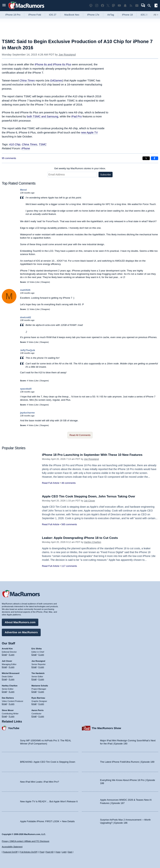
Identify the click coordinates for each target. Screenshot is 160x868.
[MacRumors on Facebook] (103, 6)
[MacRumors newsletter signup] (137, 6)
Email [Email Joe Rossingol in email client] (34, 667)
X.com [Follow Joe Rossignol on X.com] (41, 667)
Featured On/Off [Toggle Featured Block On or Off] (10, 852)
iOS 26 (144, 15)
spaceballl (26, 389)
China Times (27, 80)
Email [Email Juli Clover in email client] (4, 667)
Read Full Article (51, 483)
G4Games (56, 80)
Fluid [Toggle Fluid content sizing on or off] (42, 852)
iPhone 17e (93, 15)
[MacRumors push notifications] (125, 6)
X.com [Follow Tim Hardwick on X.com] (41, 679)
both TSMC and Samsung (43, 116)
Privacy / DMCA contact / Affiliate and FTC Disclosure (26, 841)
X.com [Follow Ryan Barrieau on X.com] (41, 704)
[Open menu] (4, 6)
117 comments (69, 566)
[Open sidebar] (156, 6)
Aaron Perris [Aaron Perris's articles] (38, 710)
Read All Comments (80, 435)
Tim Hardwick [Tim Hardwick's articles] (38, 673)
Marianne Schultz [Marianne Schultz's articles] (40, 686)
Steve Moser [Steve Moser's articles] (8, 710)
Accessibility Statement (12, 847)
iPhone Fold (35, 15)
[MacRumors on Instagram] (97, 6)
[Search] (150, 6)
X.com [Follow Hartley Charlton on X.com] (12, 692)
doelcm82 (26, 317)
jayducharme (27, 413)
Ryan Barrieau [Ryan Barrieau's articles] (38, 698)
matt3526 (25, 290)
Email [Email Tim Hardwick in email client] (34, 679)
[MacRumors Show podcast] (91, 6)
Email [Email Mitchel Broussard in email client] (4, 679)
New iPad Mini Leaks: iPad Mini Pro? (39, 782)
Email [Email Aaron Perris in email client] (34, 716)
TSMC (43, 144)
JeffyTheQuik (28, 350)
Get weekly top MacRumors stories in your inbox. (80, 168)
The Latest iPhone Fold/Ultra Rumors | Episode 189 (127, 762)
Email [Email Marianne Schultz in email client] (34, 692)
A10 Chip (15, 144)
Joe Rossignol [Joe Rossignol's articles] (38, 661)
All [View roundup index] (156, 15)
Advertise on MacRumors (21, 632)
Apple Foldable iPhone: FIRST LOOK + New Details (47, 821)
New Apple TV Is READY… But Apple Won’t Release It (49, 801)
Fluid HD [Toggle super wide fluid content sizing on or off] (50, 852)
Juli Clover (89, 501)
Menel (23, 190)
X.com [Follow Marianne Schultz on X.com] (41, 692)
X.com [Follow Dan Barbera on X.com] (12, 704)
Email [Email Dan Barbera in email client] (4, 704)
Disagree (45, 282)
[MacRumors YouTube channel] (119, 6)
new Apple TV (89, 132)
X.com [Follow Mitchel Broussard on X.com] (12, 679)
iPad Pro (77, 116)
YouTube (14, 728)
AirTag (111, 15)
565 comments (69, 524)
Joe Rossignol (67, 54)
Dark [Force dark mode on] (70, 852)
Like (38, 282)
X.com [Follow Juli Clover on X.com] (12, 667)
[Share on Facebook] (155, 158)
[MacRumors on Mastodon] (113, 6)
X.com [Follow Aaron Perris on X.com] (41, 716)
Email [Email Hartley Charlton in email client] (4, 692)
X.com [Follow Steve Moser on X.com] (12, 716)
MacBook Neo (72, 15)
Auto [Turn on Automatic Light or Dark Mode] (58, 852)
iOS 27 (53, 15)
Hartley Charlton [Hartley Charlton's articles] (10, 686)
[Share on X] (146, 158)
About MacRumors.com (20, 622)
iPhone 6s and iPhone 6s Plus (53, 64)
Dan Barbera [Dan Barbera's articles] (8, 698)
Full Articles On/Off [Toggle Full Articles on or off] (29, 852)
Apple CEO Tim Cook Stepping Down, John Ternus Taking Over (89, 496)
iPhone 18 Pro (13, 15)
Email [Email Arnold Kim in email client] (4, 655)
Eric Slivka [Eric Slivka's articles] (37, 649)
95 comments (9, 158)
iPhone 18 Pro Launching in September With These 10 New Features (92, 455)
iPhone (26, 148)
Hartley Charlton (92, 542)
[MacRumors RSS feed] (131, 6)
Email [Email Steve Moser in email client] (4, 716)
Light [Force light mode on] (64, 852)
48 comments (68, 483)
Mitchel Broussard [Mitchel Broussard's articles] (11, 673)
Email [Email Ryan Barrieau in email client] (34, 704)
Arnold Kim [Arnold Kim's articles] (7, 649)
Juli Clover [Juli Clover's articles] (7, 661)
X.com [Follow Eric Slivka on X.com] (41, 655)
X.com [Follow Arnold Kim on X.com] (12, 655)
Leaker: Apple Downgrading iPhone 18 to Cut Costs (80, 538)
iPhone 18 (127, 15)
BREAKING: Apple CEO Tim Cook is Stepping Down (48, 762)
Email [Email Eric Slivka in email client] (34, 655)
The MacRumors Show (106, 728)
